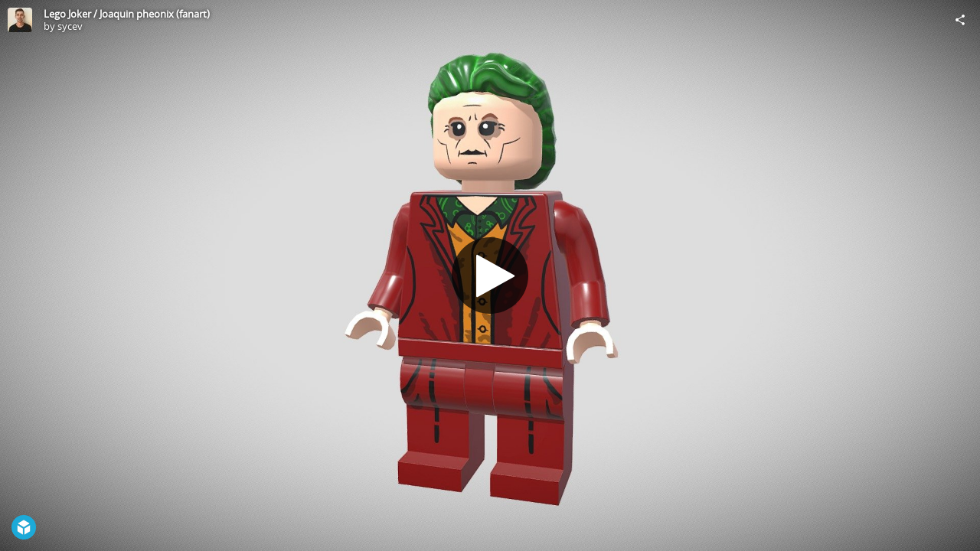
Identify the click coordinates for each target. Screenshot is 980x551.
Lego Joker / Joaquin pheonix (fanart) (127, 14)
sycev (70, 26)
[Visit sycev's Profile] (20, 20)
